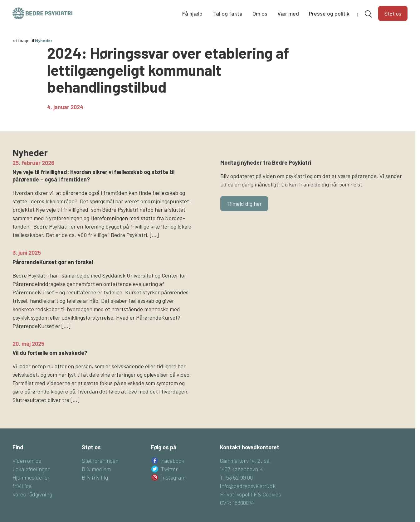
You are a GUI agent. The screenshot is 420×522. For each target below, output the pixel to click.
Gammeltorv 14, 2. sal (245, 461)
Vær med (288, 13)
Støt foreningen (100, 461)
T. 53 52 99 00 (236, 477)
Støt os (393, 13)
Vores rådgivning (32, 494)
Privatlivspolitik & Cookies (251, 494)
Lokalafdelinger (31, 469)
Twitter (169, 469)
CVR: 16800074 (237, 503)
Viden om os (27, 461)
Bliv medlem (96, 469)
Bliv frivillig (95, 477)
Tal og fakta (227, 13)
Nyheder (44, 40)
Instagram (173, 477)
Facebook (173, 461)
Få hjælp (192, 13)
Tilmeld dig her (244, 204)
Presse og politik (329, 13)
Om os (260, 13)
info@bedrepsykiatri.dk (248, 486)
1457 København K (241, 469)
